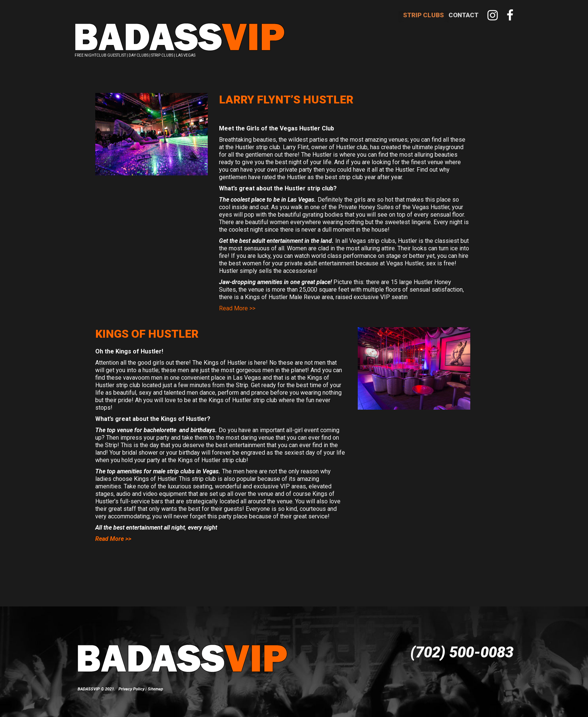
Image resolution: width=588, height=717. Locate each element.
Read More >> (237, 300)
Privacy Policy (131, 681)
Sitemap (155, 681)
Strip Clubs (424, 15)
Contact (463, 15)
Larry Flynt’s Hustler (286, 92)
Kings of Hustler (147, 326)
